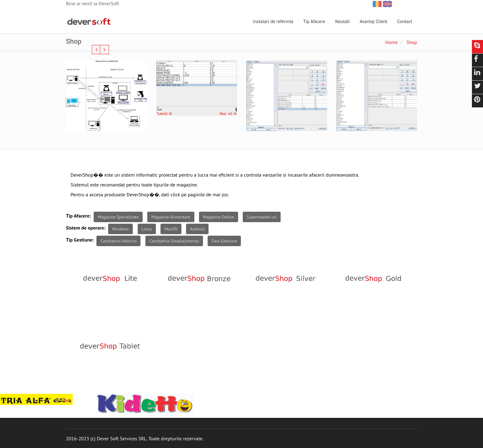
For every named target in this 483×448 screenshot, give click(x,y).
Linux (147, 229)
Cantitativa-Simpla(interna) (174, 241)
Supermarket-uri (262, 217)
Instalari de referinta (273, 21)
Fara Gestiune (224, 241)
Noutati (343, 21)
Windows (120, 229)
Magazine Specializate (118, 217)
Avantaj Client (374, 21)
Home (392, 42)
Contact (405, 21)
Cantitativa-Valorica (118, 241)
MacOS (171, 229)
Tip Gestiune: (80, 240)
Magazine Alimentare (171, 217)
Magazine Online (219, 217)
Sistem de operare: (86, 228)
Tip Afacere (314, 21)
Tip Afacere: (78, 216)
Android (197, 229)
